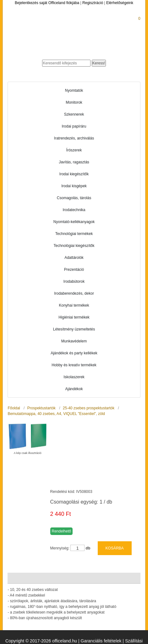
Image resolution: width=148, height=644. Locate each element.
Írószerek (74, 150)
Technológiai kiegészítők (74, 246)
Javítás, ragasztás (74, 162)
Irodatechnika (74, 210)
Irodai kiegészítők (74, 174)
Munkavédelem (74, 341)
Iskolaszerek (74, 377)
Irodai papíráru (74, 126)
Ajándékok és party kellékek (74, 353)
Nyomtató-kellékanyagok (74, 222)
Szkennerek (74, 114)
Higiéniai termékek (74, 317)
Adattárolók (74, 258)
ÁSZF (27, 631)
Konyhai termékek (74, 305)
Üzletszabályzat (50, 631)
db (88, 532)
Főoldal (14, 408)
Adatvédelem (82, 631)
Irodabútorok (74, 281)
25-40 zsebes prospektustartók (89, 408)
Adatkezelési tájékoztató (122, 631)
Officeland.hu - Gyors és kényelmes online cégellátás (69, 54)
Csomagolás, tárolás (74, 198)
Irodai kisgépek (74, 186)
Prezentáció (74, 270)
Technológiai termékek (74, 234)
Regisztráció (93, 3)
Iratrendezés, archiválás (74, 138)
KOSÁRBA (115, 532)
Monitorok (74, 102)
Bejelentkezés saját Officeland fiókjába (47, 3)
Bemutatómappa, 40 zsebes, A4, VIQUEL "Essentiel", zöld (56, 414)
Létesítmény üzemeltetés (74, 329)
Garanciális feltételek (101, 625)
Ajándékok (74, 389)
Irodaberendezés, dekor (74, 293)
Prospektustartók (42, 408)
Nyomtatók (74, 90)
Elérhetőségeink (120, 3)
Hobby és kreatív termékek (74, 365)
